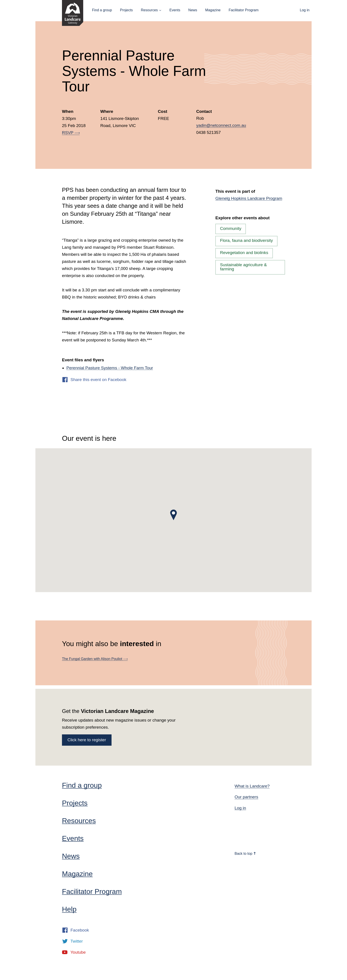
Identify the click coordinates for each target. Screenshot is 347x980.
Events (175, 10)
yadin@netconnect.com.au (221, 125)
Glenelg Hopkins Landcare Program (249, 198)
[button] (173, 515)
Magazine (213, 10)
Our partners (246, 797)
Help (69, 909)
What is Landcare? (252, 786)
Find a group (102, 10)
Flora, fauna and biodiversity (246, 240)
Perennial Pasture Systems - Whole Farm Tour (110, 368)
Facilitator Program (244, 10)
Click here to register (87, 740)
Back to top (245, 854)
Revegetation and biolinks (244, 253)
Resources (149, 10)
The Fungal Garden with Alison (95, 659)
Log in (305, 10)
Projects (126, 10)
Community (231, 228)
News (193, 10)
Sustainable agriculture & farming (243, 267)
